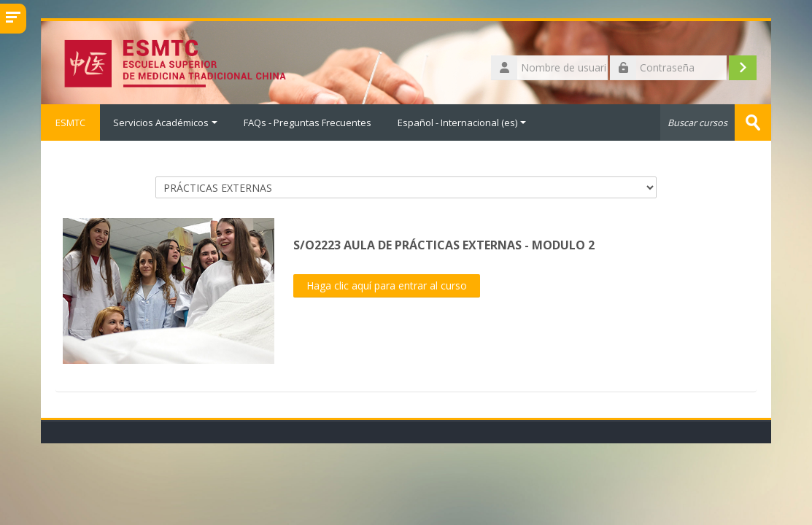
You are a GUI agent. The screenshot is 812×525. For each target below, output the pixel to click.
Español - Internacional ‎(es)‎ (462, 122)
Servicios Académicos (165, 122)
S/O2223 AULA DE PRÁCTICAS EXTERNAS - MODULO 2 (444, 245)
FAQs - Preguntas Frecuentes (308, 122)
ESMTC (70, 122)
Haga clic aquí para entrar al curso (387, 285)
